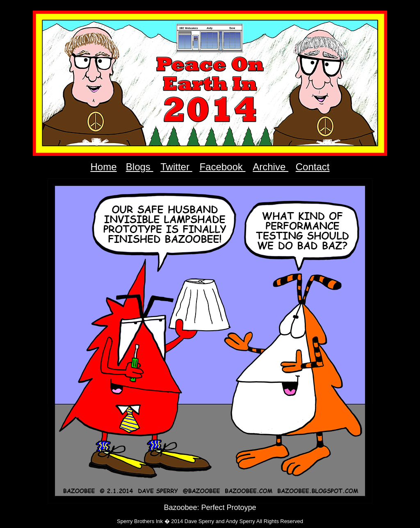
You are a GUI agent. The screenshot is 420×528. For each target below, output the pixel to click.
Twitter (176, 167)
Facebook (222, 167)
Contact (313, 167)
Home (104, 167)
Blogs (140, 167)
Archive (270, 167)
